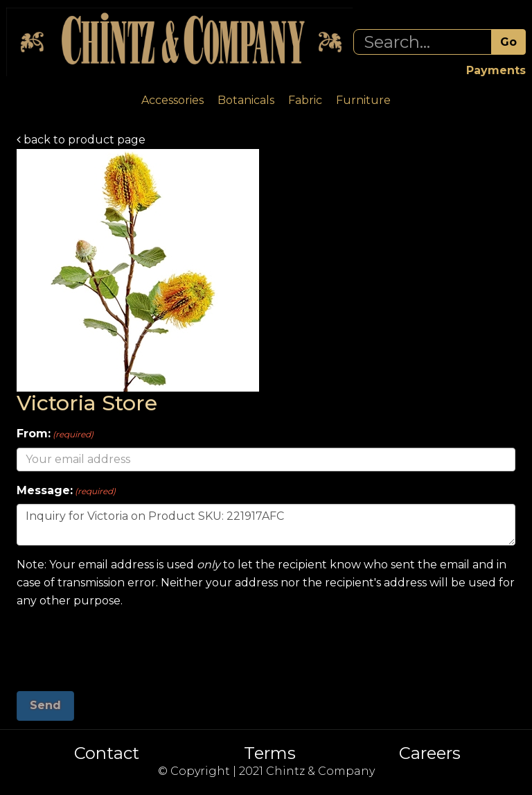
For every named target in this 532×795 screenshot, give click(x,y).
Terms (270, 753)
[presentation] (122, 645)
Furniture (363, 100)
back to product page (81, 140)
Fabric (305, 100)
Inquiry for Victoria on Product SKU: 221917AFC (266, 525)
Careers (430, 753)
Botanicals (246, 100)
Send (45, 705)
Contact (107, 753)
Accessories (172, 100)
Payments (496, 70)
